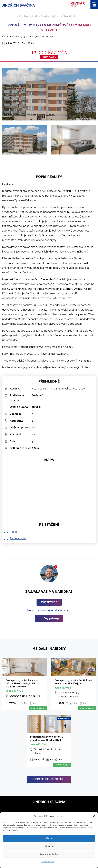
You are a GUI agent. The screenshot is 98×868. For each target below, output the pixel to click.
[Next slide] (95, 140)
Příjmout (49, 838)
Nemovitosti (31, 16)
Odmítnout (49, 846)
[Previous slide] (3, 140)
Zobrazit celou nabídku (49, 779)
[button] (94, 816)
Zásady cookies (48, 862)
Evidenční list (18, 538)
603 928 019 (49, 618)
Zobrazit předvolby (49, 854)
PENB (13, 532)
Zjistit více (49, 602)
